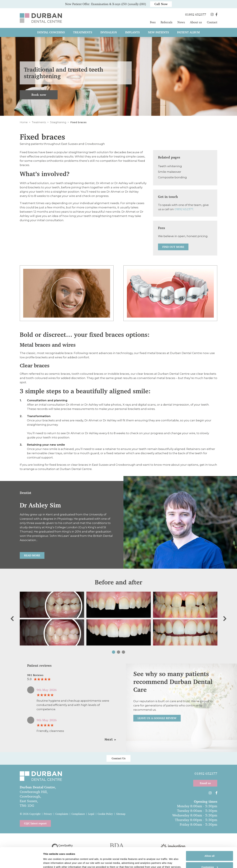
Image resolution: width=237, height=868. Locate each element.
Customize (210, 848)
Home (24, 122)
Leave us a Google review (157, 718)
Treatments (39, 122)
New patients (158, 32)
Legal (91, 814)
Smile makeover (170, 172)
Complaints (62, 814)
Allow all (210, 837)
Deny (210, 859)
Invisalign (109, 32)
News (181, 22)
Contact (212, 22)
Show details (51, 857)
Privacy (48, 814)
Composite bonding (172, 177)
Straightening (58, 122)
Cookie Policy (105, 814)
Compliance (78, 814)
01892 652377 (184, 209)
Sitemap (121, 814)
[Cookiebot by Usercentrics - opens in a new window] (21, 862)
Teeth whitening (170, 166)
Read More (32, 555)
